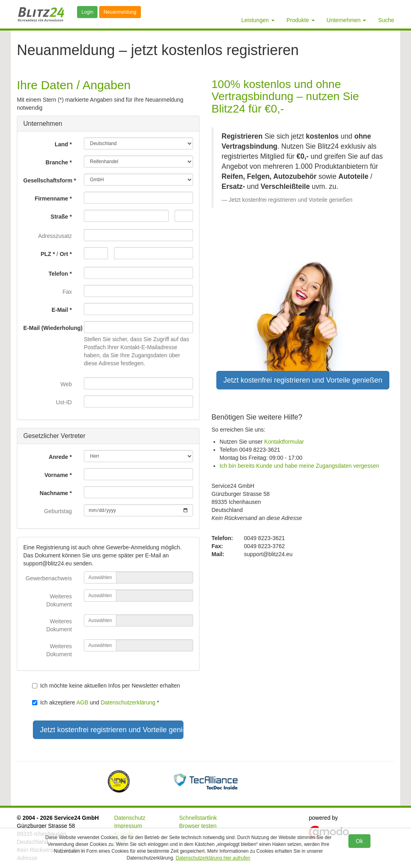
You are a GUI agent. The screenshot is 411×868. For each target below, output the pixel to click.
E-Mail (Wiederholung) (51, 328)
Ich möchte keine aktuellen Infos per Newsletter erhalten (106, 686)
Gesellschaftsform (48, 180)
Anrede (58, 457)
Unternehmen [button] (347, 20)
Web (66, 384)
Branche (57, 162)
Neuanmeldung (120, 12)
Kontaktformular (284, 442)
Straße (59, 217)
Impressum (128, 826)
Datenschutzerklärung (128, 702)
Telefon (58, 274)
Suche (386, 20)
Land (61, 144)
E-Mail (60, 310)
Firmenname (51, 199)
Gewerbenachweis (49, 578)
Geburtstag (58, 511)
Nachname (54, 493)
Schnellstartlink (198, 818)
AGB (82, 702)
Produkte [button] (301, 20)
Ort (64, 254)
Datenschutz (130, 818)
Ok (359, 841)
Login (87, 12)
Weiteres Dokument (59, 600)
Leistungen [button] (258, 20)
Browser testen (198, 826)
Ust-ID (64, 402)
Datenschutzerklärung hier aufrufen (213, 858)
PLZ (46, 254)
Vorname (56, 475)
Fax (67, 292)
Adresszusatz (55, 236)
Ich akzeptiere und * (96, 702)
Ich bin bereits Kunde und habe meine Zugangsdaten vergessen (299, 466)
